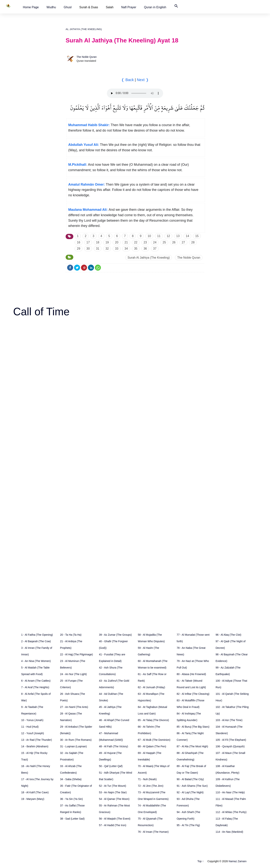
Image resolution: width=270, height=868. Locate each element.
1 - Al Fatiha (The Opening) (37, 635)
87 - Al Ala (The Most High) (192, 746)
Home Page (31, 7)
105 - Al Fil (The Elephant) (231, 740)
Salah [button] (110, 7)
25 (164, 242)
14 (187, 236)
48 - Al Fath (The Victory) (114, 746)
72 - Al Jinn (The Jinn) (151, 786)
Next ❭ (143, 80)
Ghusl (68, 7)
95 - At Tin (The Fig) (188, 825)
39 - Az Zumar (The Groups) (115, 635)
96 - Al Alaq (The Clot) (228, 635)
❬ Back (127, 80)
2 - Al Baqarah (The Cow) (36, 641)
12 (168, 236)
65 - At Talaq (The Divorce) (153, 720)
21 (126, 242)
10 (149, 236)
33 (117, 249)
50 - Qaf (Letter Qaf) (111, 766)
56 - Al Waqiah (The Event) (115, 819)
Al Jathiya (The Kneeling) (84, 29)
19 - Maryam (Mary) (33, 799)
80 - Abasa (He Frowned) (191, 674)
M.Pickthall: (78, 165)
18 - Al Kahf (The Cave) (35, 792)
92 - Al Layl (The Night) (190, 792)
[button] (31, 7)
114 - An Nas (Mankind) (229, 832)
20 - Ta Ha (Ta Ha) (71, 635)
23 (145, 242)
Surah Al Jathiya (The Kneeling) (149, 258)
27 (183, 242)
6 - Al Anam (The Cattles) (36, 681)
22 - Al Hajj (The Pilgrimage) (76, 654)
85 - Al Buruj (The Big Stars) (193, 727)
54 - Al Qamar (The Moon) (114, 799)
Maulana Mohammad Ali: (88, 210)
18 (98, 242)
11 (159, 236)
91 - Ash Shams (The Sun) (192, 786)
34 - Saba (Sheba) (71, 779)
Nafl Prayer (129, 7)
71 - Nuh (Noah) (147, 779)
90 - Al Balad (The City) (190, 779)
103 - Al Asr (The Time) (229, 720)
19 (107, 242)
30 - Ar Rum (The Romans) (76, 740)
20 (117, 242)
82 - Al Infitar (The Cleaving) (193, 694)
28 (193, 242)
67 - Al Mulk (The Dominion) (154, 740)
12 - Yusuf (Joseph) (33, 733)
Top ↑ (201, 861)
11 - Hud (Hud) (30, 727)
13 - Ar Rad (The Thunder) (37, 740)
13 (178, 236)
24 (155, 242)
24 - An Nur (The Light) (73, 674)
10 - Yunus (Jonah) (32, 720)
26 (174, 242)
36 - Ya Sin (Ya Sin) (71, 799)
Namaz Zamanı (238, 861)
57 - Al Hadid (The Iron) (113, 825)
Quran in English (155, 7)
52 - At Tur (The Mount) (113, 786)
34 (126, 249)
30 (88, 249)
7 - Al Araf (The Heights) (35, 687)
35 (136, 249)
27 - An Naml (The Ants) (74, 707)
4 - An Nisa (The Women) (36, 661)
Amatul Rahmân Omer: (87, 184)
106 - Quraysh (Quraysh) (230, 746)
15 (197, 236)
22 (136, 242)
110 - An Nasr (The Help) (230, 792)
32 (107, 249)
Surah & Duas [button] (89, 7)
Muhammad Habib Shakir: (89, 125)
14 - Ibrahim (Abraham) (35, 746)
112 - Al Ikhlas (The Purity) (231, 812)
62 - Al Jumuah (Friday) (151, 687)
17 (88, 242)
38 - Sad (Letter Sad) (72, 819)
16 (79, 242)
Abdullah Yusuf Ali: (84, 145)
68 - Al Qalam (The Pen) (152, 746)
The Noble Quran (87, 57)
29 (79, 249)
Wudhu (51, 7)
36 (145, 249)
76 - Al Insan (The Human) (153, 832)
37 (155, 249)
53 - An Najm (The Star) (113, 792)
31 (98, 249)
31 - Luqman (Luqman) (73, 746)
